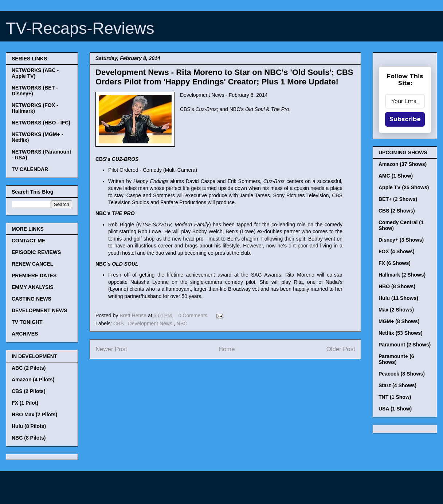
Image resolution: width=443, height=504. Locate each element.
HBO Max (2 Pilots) (34, 414)
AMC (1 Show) (396, 176)
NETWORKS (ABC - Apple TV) (35, 73)
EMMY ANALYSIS (33, 287)
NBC (182, 324)
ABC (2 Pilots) (29, 368)
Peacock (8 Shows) (402, 374)
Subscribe (405, 119)
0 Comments (193, 316)
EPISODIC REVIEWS (36, 252)
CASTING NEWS (32, 299)
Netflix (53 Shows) (401, 333)
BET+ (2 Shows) (398, 199)
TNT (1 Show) (395, 397)
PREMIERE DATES (34, 275)
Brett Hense (134, 316)
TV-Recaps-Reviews (80, 28)
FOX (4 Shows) (397, 251)
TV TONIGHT (27, 322)
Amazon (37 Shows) (403, 164)
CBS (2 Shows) (397, 211)
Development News (151, 324)
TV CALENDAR (30, 169)
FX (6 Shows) (395, 263)
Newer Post (111, 349)
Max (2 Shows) (396, 310)
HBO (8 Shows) (397, 286)
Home (227, 349)
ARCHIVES (25, 334)
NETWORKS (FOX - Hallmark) (35, 108)
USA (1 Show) (395, 409)
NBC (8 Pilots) (29, 438)
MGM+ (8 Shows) (399, 321)
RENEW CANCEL (32, 264)
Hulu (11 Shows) (398, 298)
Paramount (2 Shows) (405, 345)
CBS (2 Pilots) (29, 391)
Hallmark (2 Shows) (402, 275)
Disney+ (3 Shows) (401, 240)
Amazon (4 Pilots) (33, 380)
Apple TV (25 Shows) (404, 187)
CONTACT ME (28, 241)
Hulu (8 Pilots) (29, 426)
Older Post (341, 349)
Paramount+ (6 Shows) (396, 359)
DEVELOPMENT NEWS (39, 310)
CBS (119, 324)
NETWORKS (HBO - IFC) (41, 123)
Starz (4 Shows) (397, 385)
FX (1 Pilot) (25, 403)
